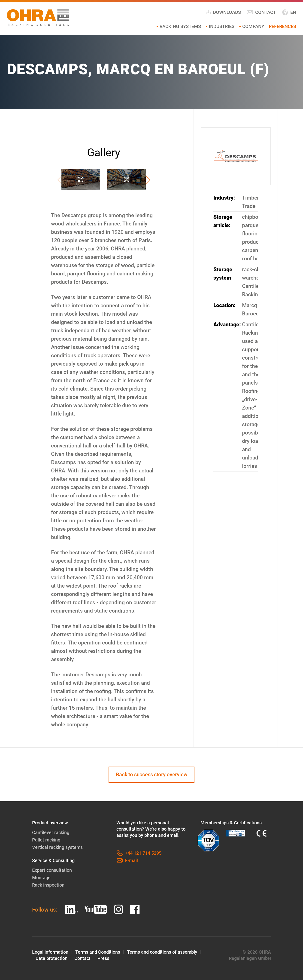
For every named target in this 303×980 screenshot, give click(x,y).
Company (253, 26)
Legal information (50, 952)
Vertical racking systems (57, 847)
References (282, 26)
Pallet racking (46, 840)
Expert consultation (52, 870)
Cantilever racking (51, 832)
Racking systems (180, 26)
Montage (41, 878)
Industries (222, 26)
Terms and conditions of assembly (162, 952)
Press (103, 958)
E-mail (127, 861)
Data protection (52, 958)
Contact (261, 12)
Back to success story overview (152, 775)
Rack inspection (48, 885)
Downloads (223, 12)
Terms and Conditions (98, 952)
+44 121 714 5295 (139, 853)
